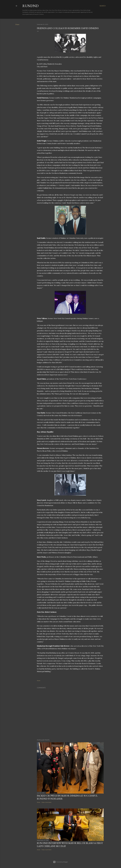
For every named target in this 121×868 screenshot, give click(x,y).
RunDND (30, 6)
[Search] (103, 6)
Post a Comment (47, 802)
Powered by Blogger (60, 862)
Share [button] (17, 25)
